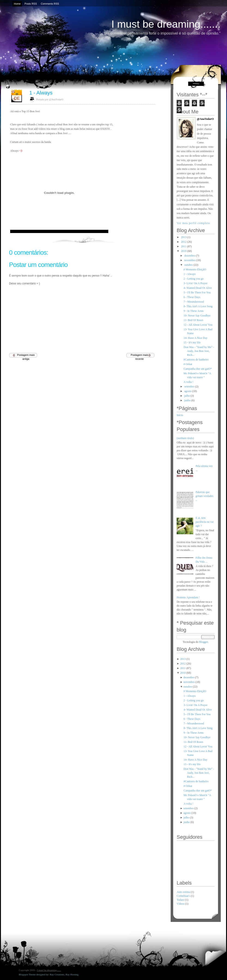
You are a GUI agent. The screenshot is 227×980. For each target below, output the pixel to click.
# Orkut (188, 364)
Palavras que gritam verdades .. (204, 496)
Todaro (181, 900)
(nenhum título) (185, 438)
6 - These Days (192, 297)
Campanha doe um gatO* (198, 369)
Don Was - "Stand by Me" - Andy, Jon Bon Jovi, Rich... (199, 351)
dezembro (190, 256)
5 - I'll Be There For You (197, 292)
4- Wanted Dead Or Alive (198, 288)
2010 (184, 251)
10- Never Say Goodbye (197, 316)
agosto (188, 391)
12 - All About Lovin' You (198, 325)
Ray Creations (57, 974)
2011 (184, 246)
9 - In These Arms (194, 311)
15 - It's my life (192, 342)
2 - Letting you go (194, 279)
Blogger (203, 642)
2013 (184, 237)
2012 (184, 242)
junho (187, 400)
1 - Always (41, 93)
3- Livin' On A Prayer (195, 283)
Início (180, 415)
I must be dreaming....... (166, 24)
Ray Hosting (72, 974)
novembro (190, 260)
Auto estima (184, 892)
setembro (189, 387)
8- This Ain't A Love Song (198, 306)
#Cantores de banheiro (196, 360)
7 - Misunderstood (194, 302)
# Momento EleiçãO (195, 269)
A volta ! (188, 382)
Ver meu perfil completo (193, 223)
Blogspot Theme (27, 974)
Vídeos (181, 904)
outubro (189, 265)
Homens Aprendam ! (188, 597)
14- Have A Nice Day (195, 338)
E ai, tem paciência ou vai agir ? (205, 522)
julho (187, 396)
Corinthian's (184, 896)
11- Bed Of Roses (193, 320)
